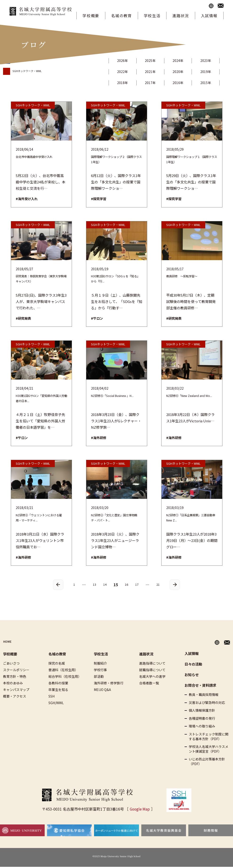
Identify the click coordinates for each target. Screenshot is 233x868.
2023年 (213, 61)
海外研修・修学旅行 (109, 684)
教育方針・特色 (15, 678)
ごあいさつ (11, 664)
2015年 (213, 83)
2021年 (154, 72)
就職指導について (152, 671)
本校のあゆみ (13, 684)
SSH (51, 697)
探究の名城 (57, 664)
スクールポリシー (16, 671)
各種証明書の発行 (202, 719)
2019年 (213, 72)
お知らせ (192, 676)
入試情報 (209, 16)
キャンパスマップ (16, 691)
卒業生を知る (58, 691)
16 (127, 585)
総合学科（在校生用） (65, 678)
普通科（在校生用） (63, 671)
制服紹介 (100, 664)
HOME (9, 643)
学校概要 (91, 16)
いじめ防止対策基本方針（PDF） (207, 763)
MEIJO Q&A (102, 691)
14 (104, 585)
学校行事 (100, 671)
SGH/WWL (56, 704)
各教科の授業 (58, 684)
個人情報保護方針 (202, 712)
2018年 (124, 83)
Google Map (140, 810)
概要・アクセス (15, 697)
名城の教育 (122, 16)
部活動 (99, 678)
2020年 (183, 72)
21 (160, 585)
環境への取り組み (202, 727)
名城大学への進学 (152, 678)
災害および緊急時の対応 (207, 704)
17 (138, 585)
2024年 (183, 61)
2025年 (154, 61)
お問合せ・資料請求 (200, 686)
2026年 (124, 61)
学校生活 (152, 16)
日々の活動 (193, 665)
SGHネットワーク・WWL (31, 71)
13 (93, 585)
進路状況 (181, 16)
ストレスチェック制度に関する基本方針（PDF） (209, 738)
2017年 (154, 83)
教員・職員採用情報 (204, 696)
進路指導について (152, 664)
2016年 (183, 83)
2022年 (124, 72)
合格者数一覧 (149, 684)
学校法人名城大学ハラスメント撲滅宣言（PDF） (209, 750)
